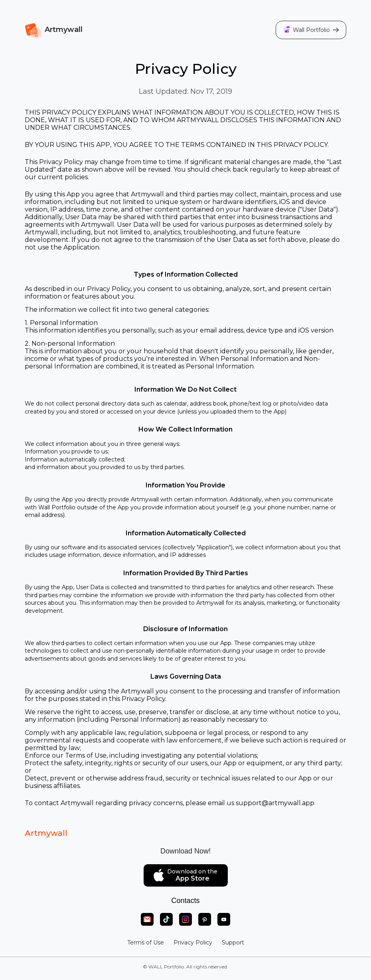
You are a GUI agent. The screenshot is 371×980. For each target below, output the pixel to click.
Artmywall (46, 833)
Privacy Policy (193, 942)
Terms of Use (146, 942)
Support (233, 942)
